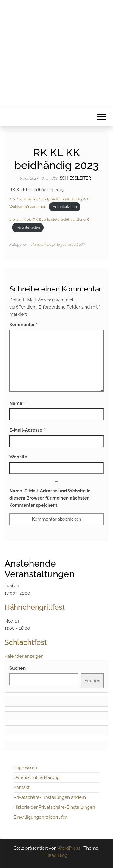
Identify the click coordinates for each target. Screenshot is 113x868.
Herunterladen (65, 207)
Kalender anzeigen (24, 656)
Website (18, 457)
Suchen (17, 668)
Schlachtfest (26, 642)
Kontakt (22, 787)
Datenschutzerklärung (37, 777)
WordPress (69, 848)
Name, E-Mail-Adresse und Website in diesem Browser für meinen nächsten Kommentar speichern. (50, 498)
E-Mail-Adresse (27, 430)
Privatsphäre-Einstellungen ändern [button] (50, 797)
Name (17, 403)
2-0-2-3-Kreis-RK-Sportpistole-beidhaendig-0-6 (49, 220)
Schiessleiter (75, 178)
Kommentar (23, 325)
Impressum (25, 768)
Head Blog (56, 855)
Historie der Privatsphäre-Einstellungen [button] (54, 807)
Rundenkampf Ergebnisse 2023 (58, 244)
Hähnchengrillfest (35, 607)
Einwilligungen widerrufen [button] (41, 817)
